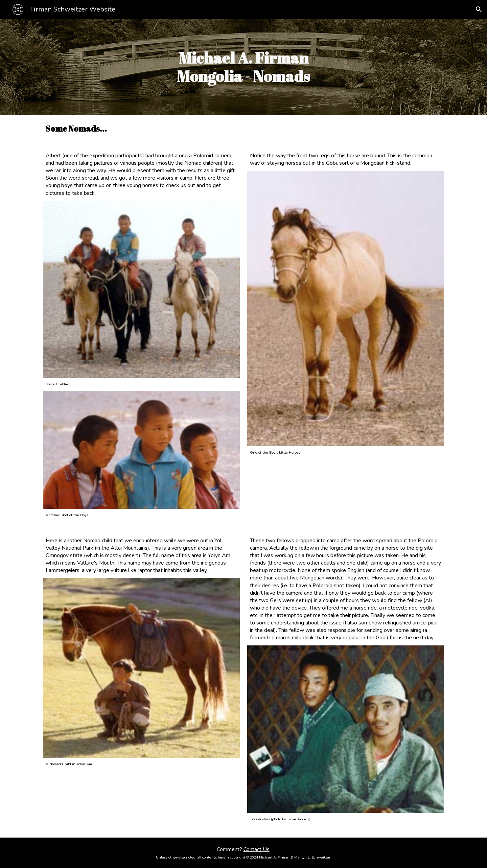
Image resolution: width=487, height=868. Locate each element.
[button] (479, 9)
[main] (244, 67)
